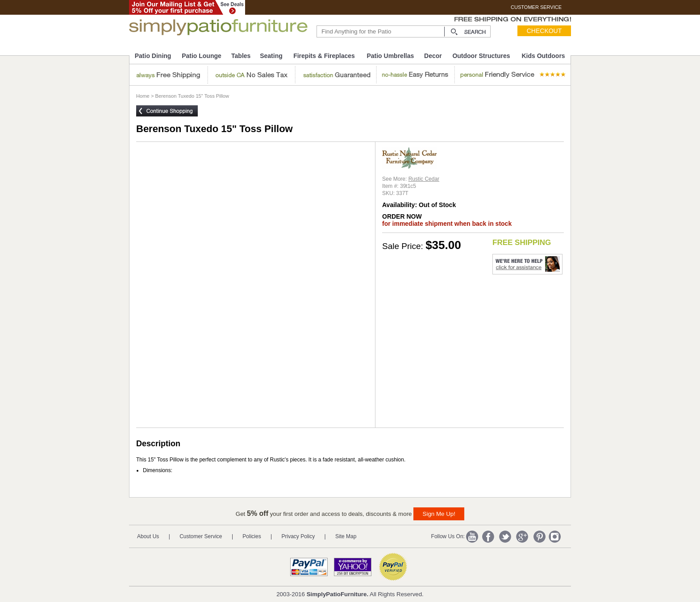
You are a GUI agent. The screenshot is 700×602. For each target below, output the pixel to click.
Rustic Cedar (424, 179)
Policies (252, 536)
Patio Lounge (202, 56)
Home (143, 96)
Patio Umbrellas (390, 56)
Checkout (544, 31)
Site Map (346, 536)
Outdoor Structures (481, 56)
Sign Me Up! (439, 514)
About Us (148, 536)
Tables (241, 56)
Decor (433, 56)
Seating (271, 56)
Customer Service (201, 536)
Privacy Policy (298, 536)
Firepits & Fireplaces (324, 56)
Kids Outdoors (543, 56)
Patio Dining (153, 56)
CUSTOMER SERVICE (536, 7)
